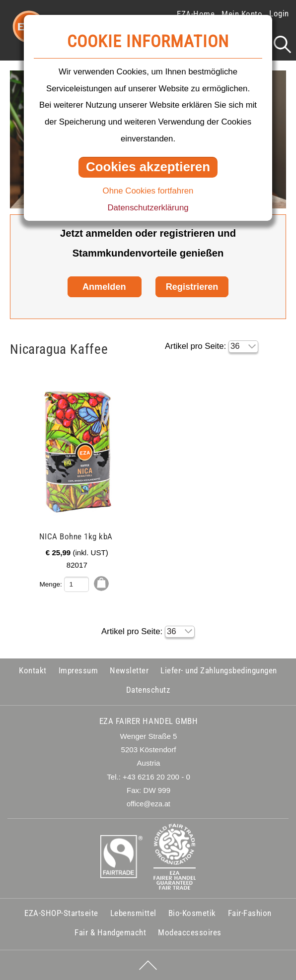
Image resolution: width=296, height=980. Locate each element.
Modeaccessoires (190, 932)
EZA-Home (196, 14)
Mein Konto (242, 14)
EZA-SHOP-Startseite (61, 913)
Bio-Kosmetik (192, 913)
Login (279, 13)
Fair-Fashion (250, 913)
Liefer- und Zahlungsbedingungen (219, 670)
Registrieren (192, 287)
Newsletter (129, 670)
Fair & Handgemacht (110, 932)
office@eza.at (148, 804)
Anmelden (105, 287)
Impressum (78, 670)
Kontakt (33, 670)
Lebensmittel (133, 913)
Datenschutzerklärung (148, 208)
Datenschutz (148, 690)
